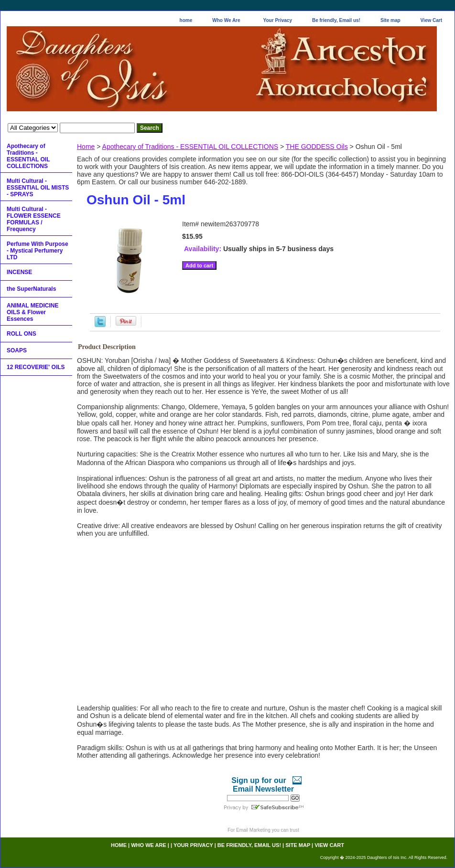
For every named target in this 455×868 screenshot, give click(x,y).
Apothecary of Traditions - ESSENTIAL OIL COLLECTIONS (190, 147)
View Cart (431, 20)
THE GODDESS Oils (317, 147)
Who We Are (226, 20)
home (186, 20)
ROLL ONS (22, 334)
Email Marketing (253, 830)
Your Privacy (278, 20)
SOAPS (17, 350)
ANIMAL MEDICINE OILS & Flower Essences (32, 312)
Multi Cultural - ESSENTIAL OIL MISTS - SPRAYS (38, 188)
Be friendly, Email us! (336, 20)
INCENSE (19, 272)
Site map (390, 20)
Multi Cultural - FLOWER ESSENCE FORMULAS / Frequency (34, 219)
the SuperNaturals (31, 289)
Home (86, 147)
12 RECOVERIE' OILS (36, 367)
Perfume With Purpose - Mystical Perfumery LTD (38, 251)
